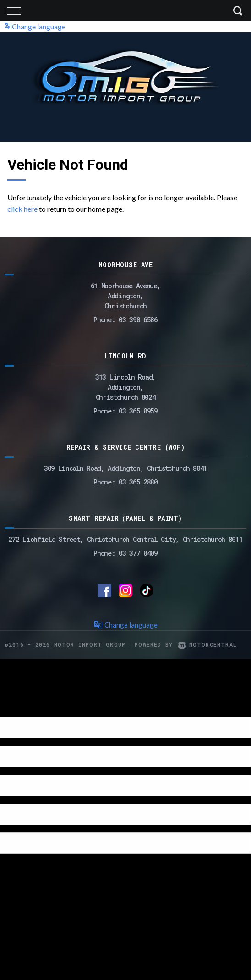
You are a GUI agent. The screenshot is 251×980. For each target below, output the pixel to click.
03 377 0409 (138, 553)
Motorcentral (207, 644)
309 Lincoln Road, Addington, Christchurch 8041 (125, 468)
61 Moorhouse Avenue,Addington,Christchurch (126, 296)
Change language (35, 26)
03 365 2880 (138, 482)
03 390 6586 (138, 319)
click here (22, 209)
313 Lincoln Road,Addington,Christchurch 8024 (125, 387)
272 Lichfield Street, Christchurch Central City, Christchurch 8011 (125, 539)
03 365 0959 (138, 411)
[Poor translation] (22, 709)
